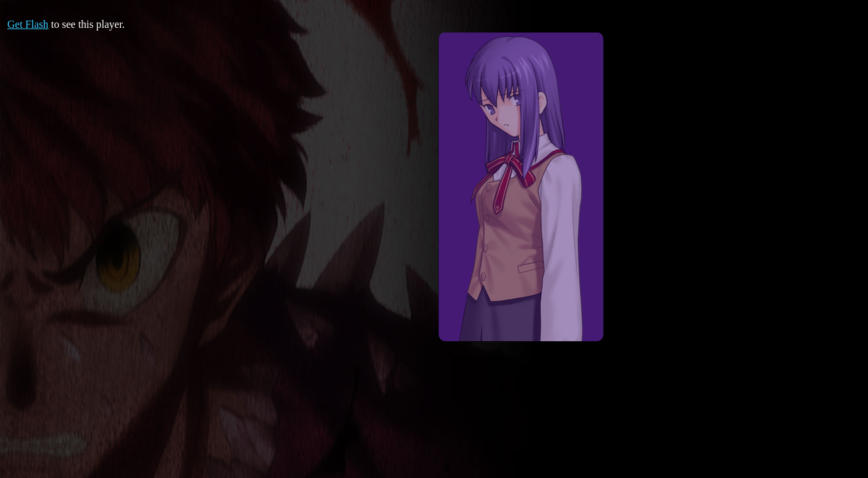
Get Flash (28, 24)
